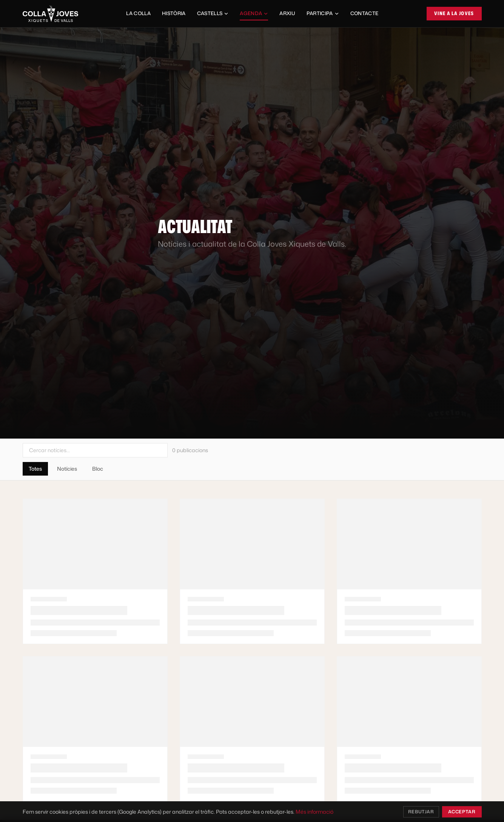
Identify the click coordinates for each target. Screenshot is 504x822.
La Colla (138, 13)
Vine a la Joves (454, 13)
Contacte (365, 13)
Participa (323, 13)
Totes (35, 469)
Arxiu (287, 13)
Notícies (67, 469)
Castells (213, 13)
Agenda (254, 15)
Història (174, 13)
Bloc (98, 469)
